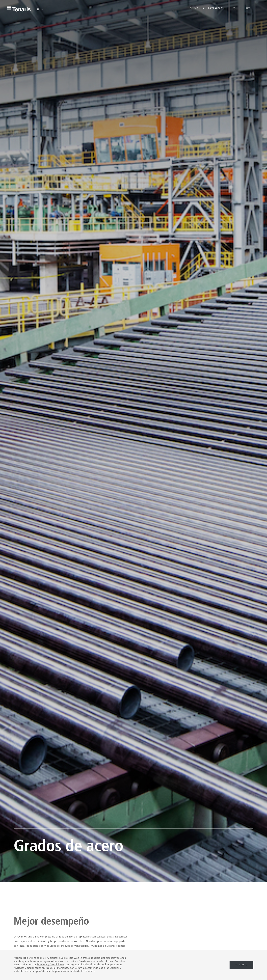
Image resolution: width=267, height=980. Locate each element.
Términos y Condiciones (50, 965)
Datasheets (216, 9)
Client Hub (197, 9)
